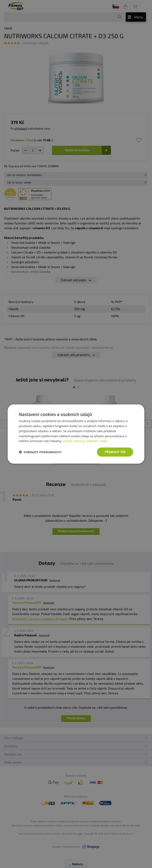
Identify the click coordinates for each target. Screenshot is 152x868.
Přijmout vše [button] (115, 452)
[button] (40, 452)
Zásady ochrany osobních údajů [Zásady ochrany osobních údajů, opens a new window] (85, 441)
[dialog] (76, 434)
